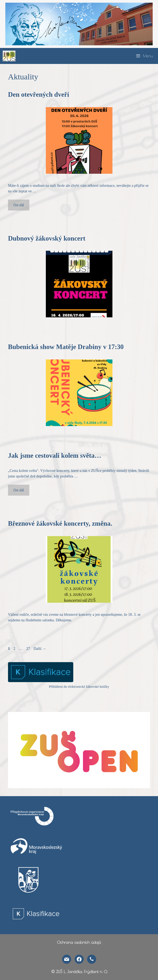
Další (40, 649)
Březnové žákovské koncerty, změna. (60, 523)
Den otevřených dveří (39, 94)
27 (29, 649)
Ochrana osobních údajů (79, 942)
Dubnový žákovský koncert (47, 238)
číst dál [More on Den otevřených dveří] (19, 205)
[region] (79, 24)
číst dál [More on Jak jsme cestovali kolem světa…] (19, 490)
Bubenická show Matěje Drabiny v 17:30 (66, 347)
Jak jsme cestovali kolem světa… (55, 455)
